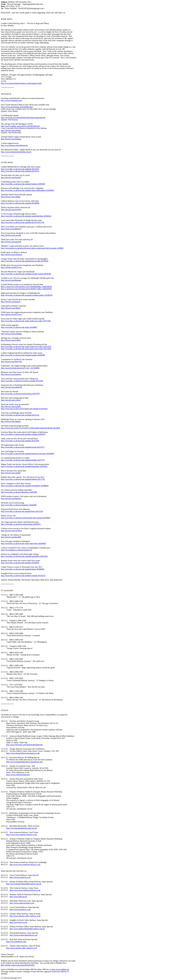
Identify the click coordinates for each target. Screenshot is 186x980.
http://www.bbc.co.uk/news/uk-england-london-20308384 (23, 184)
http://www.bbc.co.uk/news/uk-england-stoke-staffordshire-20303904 (27, 190)
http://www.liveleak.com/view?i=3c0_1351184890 (20, 368)
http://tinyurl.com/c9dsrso (11, 308)
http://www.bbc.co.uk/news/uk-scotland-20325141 (20, 415)
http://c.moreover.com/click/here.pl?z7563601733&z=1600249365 (26, 289)
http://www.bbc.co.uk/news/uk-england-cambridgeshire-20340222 (26, 216)
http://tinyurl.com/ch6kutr (11, 421)
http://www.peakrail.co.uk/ (16, 942)
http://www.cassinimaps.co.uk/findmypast (17, 107)
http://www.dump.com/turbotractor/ (14, 145)
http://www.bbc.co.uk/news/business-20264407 (19, 505)
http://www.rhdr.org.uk (18, 897)
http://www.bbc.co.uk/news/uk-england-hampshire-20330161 (24, 466)
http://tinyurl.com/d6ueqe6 (11, 280)
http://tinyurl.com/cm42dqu (11, 334)
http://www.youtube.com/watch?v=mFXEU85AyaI (20, 126)
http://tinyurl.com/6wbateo (11, 139)
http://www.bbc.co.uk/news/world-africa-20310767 (20, 394)
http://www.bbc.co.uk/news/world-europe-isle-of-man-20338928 (26, 518)
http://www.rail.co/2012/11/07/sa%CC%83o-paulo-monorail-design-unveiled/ (31, 428)
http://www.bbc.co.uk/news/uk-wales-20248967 (19, 327)
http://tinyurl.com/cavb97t (11, 406)
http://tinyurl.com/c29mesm (12, 255)
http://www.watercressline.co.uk (22, 903)
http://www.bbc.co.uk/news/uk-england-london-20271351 (23, 479)
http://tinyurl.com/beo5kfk (11, 537)
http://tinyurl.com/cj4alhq (11, 197)
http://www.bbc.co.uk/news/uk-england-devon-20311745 (23, 222)
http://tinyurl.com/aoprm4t (11, 242)
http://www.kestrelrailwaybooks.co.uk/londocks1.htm (21, 83)
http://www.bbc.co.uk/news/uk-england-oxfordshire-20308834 (25, 486)
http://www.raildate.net (60, 969)
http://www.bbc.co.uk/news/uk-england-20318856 (20, 563)
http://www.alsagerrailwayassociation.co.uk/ (23, 753)
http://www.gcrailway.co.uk (20, 877)
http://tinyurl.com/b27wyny (11, 267)
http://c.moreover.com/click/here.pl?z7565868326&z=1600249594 (26, 287)
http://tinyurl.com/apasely (11, 302)
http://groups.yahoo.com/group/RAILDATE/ (18, 965)
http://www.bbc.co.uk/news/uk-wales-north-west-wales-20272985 (26, 349)
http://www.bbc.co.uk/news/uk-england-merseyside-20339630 (25, 261)
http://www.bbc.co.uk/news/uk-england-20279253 (20, 171)
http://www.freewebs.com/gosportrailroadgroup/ (24, 745)
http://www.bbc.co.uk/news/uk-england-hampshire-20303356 (24, 556)
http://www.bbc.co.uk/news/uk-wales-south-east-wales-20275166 (26, 321)
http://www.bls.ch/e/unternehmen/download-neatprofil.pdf (23, 118)
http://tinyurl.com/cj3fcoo (11, 400)
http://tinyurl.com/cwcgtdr (11, 235)
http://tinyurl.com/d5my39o (11, 362)
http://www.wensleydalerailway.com (23, 935)
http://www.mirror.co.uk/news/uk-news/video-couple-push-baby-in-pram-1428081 (32, 248)
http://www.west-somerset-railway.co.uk (22, 835)
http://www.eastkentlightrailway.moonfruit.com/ (24, 762)
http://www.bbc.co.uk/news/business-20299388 (19, 492)
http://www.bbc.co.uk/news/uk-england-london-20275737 (23, 460)
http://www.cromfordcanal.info (18, 775)
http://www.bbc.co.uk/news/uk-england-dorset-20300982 (23, 569)
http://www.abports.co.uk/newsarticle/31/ (17, 550)
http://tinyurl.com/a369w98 (11, 387)
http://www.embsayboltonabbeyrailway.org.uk (24, 884)
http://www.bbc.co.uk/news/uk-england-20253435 (20, 169)
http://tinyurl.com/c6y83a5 (11, 210)
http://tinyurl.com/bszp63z (11, 177)
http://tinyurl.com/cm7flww (11, 531)
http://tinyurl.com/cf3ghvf (11, 340)
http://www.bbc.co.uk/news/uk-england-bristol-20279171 (23, 447)
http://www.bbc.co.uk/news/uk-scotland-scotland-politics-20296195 (27, 295)
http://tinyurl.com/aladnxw (11, 374)
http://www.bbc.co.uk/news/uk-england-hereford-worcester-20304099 (28, 454)
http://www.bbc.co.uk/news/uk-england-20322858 (20, 441)
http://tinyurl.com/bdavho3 (11, 499)
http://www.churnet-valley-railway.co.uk (25, 916)
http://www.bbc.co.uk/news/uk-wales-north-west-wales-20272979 (26, 347)
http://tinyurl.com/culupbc (11, 130)
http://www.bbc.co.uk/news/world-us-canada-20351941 (22, 381)
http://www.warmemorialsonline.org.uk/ (16, 152)
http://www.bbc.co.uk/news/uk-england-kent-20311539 (22, 511)
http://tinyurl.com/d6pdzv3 (11, 229)
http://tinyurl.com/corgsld (11, 473)
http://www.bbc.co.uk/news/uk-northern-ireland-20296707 (23, 434)
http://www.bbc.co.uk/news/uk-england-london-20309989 (23, 355)
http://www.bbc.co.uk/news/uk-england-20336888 (20, 203)
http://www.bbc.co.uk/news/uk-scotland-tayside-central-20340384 (26, 274)
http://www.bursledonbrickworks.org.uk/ (22, 828)
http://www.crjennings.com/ (12, 100)
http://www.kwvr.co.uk (18, 922)
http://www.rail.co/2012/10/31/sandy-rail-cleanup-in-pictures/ (24, 409)
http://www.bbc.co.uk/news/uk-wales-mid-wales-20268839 (23, 543)
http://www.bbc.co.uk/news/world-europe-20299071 (21, 524)
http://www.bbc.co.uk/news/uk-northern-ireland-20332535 (23, 576)
